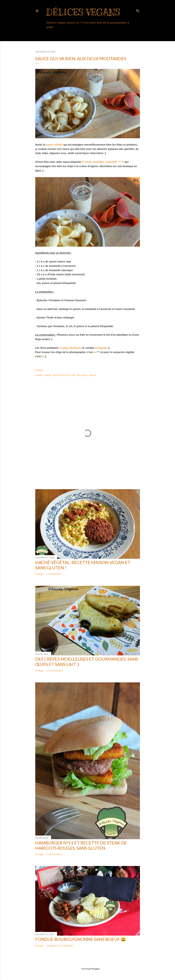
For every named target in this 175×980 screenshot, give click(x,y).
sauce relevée (54, 145)
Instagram (101, 348)
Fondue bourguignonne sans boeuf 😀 (81, 939)
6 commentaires (54, 854)
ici (95, 352)
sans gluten (82, 375)
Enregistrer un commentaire (60, 946)
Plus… (50, 34)
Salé (73, 375)
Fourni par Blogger (88, 969)
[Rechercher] (138, 10)
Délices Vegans (83, 12)
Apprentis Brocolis (61, 375)
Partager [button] (39, 370)
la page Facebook (70, 348)
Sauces (92, 375)
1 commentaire (54, 574)
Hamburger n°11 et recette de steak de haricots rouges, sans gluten (81, 845)
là (43, 356)
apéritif (48, 375)
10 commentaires (55, 671)
